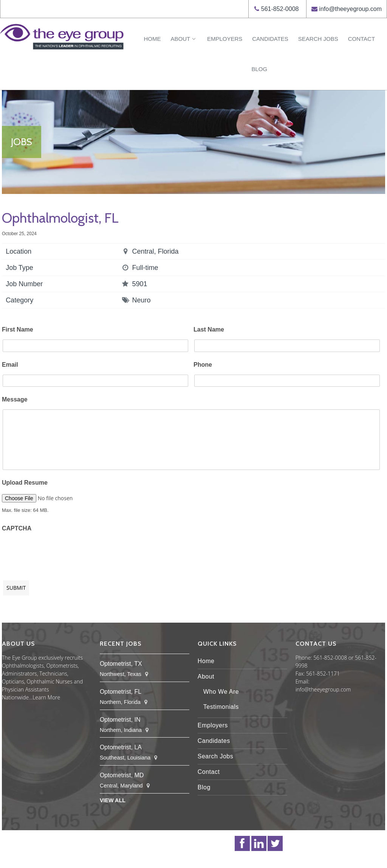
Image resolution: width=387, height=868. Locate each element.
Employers (225, 39)
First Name (18, 329)
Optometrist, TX (121, 664)
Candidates (270, 39)
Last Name (209, 329)
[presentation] (59, 552)
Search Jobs (318, 39)
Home (152, 39)
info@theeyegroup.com (350, 9)
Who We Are (221, 692)
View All (113, 800)
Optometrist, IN (120, 720)
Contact (361, 39)
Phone (203, 365)
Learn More (46, 697)
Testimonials (221, 707)
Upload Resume (25, 483)
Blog (259, 69)
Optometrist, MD (122, 775)
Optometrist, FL (121, 692)
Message (15, 399)
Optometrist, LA (121, 747)
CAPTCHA (17, 528)
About (184, 39)
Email (10, 365)
